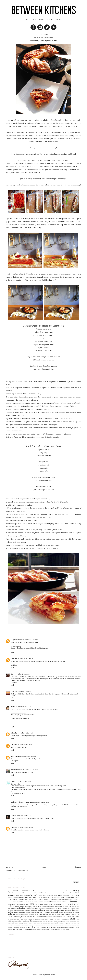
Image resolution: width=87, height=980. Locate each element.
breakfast (11, 895)
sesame (39, 923)
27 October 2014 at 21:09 (41, 802)
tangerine (22, 928)
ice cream (58, 908)
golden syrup (54, 906)
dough (14, 904)
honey (49, 908)
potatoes (46, 919)
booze (72, 893)
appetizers (26, 891)
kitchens (21, 910)
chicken (39, 897)
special (10, 925)
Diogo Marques (16, 640)
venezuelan (34, 930)
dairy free (56, 902)
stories (53, 925)
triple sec (62, 928)
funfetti (77, 904)
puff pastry (57, 919)
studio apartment (68, 925)
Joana (13, 781)
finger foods (56, 904)
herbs (33, 908)
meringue (47, 912)
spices (23, 925)
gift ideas (20, 906)
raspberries (39, 921)
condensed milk (55, 899)
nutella (37, 914)
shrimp (43, 923)
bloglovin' (19, 719)
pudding (51, 919)
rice (46, 921)
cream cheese (30, 902)
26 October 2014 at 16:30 (26, 659)
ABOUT (34, 20)
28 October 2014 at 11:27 (24, 816)
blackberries (55, 893)
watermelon (45, 930)
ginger (30, 906)
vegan (21, 930)
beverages (48, 893)
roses (64, 921)
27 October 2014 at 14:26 (23, 781)
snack (56, 923)
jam (66, 908)
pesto (65, 917)
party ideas (30, 917)
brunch (34, 895)
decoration (62, 902)
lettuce (48, 910)
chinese (54, 898)
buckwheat (50, 896)
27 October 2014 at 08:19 (28, 756)
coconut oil (35, 899)
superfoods (10, 928)
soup (60, 923)
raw (44, 921)
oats (50, 914)
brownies (27, 895)
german (15, 906)
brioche (18, 896)
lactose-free (27, 910)
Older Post (78, 867)
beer (37, 893)
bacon (70, 891)
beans (30, 893)
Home (44, 867)
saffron (74, 921)
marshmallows (27, 912)
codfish (41, 899)
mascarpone (36, 912)
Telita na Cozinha (28, 715)
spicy (27, 925)
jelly (69, 908)
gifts (24, 906)
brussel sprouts (43, 896)
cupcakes (46, 902)
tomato (47, 928)
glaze (34, 906)
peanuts (48, 917)
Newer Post (10, 867)
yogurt (58, 930)
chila (48, 898)
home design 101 (43, 908)
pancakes (10, 917)
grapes (71, 906)
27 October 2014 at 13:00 (30, 770)
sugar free (76, 925)
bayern (25, 893)
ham (18, 908)
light (56, 910)
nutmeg (41, 914)
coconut (21, 899)
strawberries (59, 925)
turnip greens (76, 928)
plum (18, 919)
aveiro (55, 891)
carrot (10, 897)
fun (75, 904)
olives (59, 914)
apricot (37, 891)
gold (49, 906)
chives (58, 898)
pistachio (10, 919)
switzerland (16, 928)
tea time (32, 927)
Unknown (14, 659)
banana (17, 893)
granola (67, 906)
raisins (10, 921)
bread (77, 893)
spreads (36, 925)
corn (78, 899)
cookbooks (69, 899)
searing (31, 923)
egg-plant (37, 904)
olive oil (54, 914)
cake (72, 895)
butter (60, 895)
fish (61, 904)
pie (73, 916)
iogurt (63, 908)
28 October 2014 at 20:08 (26, 827)
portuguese (40, 919)
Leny (13, 691)
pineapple (77, 917)
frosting (67, 904)
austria (46, 891)
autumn (51, 891)
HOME (27, 20)
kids (74, 908)
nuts (46, 914)
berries (41, 893)
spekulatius (17, 925)
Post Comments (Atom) (21, 870)
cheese (21, 897)
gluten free (39, 906)
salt (13, 923)
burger (56, 896)
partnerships (17, 917)
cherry (34, 897)
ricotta (50, 921)
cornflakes (10, 902)
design (68, 902)
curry (51, 902)
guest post (76, 906)
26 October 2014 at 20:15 (25, 733)
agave (9, 891)
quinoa (78, 919)
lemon (43, 910)
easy (32, 904)
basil (21, 893)
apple (33, 891)
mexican (53, 912)
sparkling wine (75, 923)
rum (71, 921)
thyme (38, 928)
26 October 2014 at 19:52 (24, 707)
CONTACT (59, 20)
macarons (64, 910)
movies (66, 912)
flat (64, 904)
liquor (59, 910)
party (23, 916)
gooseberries (61, 906)
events (51, 904)
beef (33, 893)
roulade (67, 921)
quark (68, 919)
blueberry (66, 893)
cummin (41, 902)
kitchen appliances (14, 910)
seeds (35, 923)
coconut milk (28, 899)
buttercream (66, 896)
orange (67, 914)
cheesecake (28, 897)
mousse (61, 912)
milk (57, 912)
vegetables (27, 929)
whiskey (50, 930)
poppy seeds (24, 919)
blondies (61, 893)
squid (44, 925)
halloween (13, 908)
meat (42, 912)
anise (20, 891)
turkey (70, 928)
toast (42, 928)
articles (42, 891)
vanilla (16, 929)
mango (77, 910)
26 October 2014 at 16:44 (23, 674)
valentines (10, 930)
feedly (13, 719)
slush (52, 923)
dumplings (23, 904)
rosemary (59, 921)
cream (23, 902)
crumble (36, 902)
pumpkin (63, 919)
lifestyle (52, 910)
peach (43, 917)
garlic (10, 906)
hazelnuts (22, 908)
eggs (42, 904)
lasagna (33, 910)
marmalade (20, 912)
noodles (32, 914)
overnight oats (75, 914)
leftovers (37, 910)
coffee (46, 899)
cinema (9, 899)
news (29, 914)
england (46, 904)
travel (58, 928)
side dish (48, 923)
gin (27, 906)
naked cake (24, 914)
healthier (28, 908)
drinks (18, 904)
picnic (69, 917)
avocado (60, 891)
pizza (15, 919)
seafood (26, 923)
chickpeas (44, 898)
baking (76, 891)
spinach (31, 925)
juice (71, 908)
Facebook (26, 719)
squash (40, 925)
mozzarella (71, 912)
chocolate (64, 897)
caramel (77, 895)
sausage (21, 923)
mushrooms (11, 914)
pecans (56, 917)
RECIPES (42, 20)
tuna (66, 928)
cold (49, 899)
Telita (13, 707)
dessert (73, 901)
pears (52, 917)
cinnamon (15, 899)
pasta (35, 917)
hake (9, 908)
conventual (63, 899)
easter (27, 904)
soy (63, 923)
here (74, 219)
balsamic (11, 893)
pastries (39, 917)
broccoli (22, 896)
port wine (34, 919)
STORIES (50, 20)
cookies (74, 899)
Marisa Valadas (16, 770)
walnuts (39, 930)
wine (54, 930)
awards (65, 891)
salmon (10, 923)
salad (78, 921)
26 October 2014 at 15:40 (30, 640)
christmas (71, 897)
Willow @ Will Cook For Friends (22, 802)
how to (53, 908)
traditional (53, 928)
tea (26, 928)
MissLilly (14, 733)
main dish (71, 910)
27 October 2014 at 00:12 (26, 745)
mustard (18, 914)
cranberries (16, 902)
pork (29, 919)
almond (15, 891)
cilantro (77, 898)
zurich (67, 930)
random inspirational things (24, 921)
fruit (71, 904)
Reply (13, 653)
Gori (13, 674)
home (37, 908)
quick (73, 919)
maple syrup (12, 912)
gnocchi (45, 906)
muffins (77, 912)
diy (11, 904)
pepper (60, 917)
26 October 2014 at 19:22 (23, 691)
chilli (50, 897)
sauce (16, 923)
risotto (54, 921)
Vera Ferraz (15, 756)
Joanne (13, 816)
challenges (15, 898)
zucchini (63, 930)
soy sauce (68, 923)
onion (62, 914)
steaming (48, 925)
